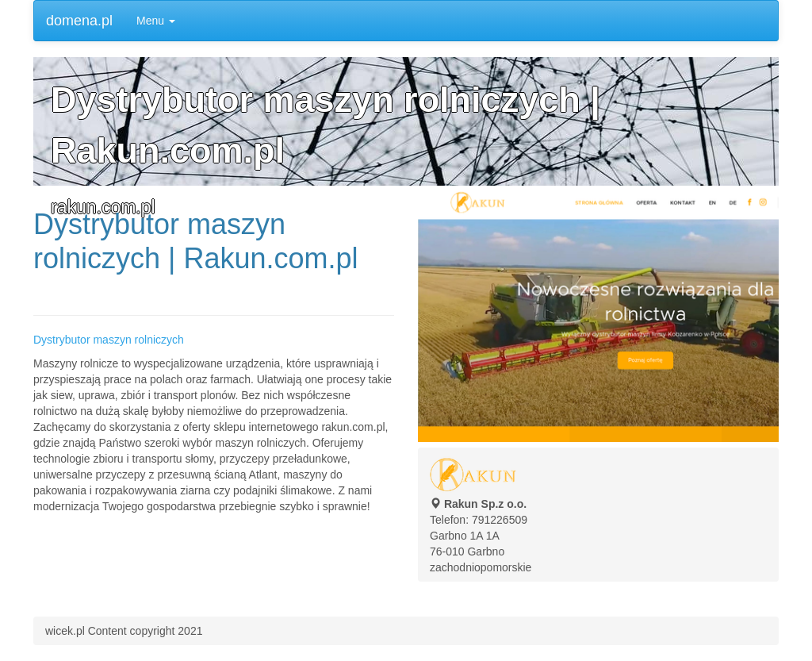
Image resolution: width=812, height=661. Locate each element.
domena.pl (79, 21)
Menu (156, 21)
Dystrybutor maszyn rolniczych (109, 340)
